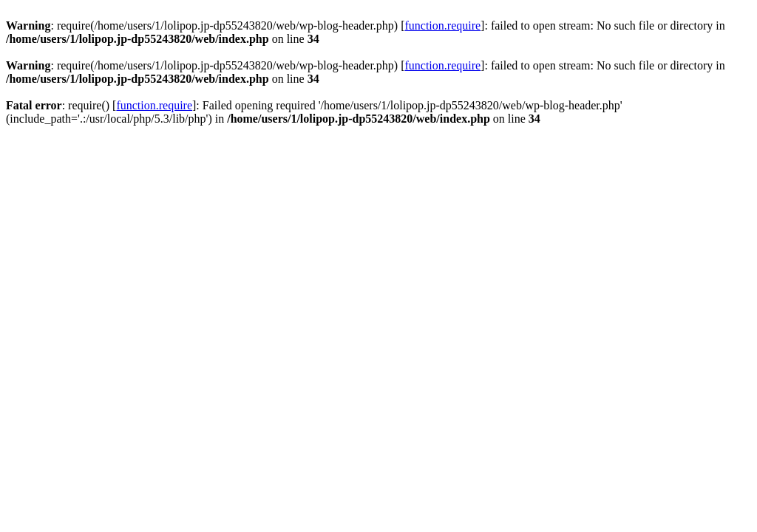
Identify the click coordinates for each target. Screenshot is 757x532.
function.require (442, 25)
